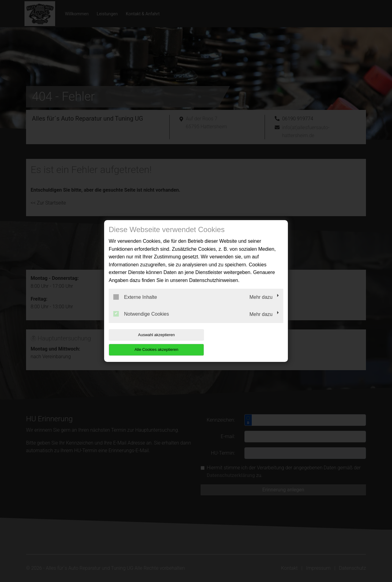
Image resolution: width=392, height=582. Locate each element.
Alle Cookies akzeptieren (244, 342)
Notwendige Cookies (141, 321)
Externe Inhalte (135, 304)
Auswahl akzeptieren (148, 342)
